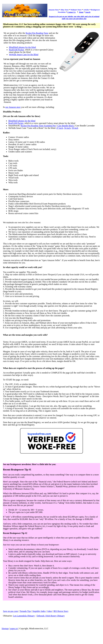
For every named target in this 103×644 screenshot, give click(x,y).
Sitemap (5, 629)
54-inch (67, 128)
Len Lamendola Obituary (24, 616)
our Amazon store (13, 107)
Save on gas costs (10, 611)
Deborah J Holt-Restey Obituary (51, 616)
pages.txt (14, 629)
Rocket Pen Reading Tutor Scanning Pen (38, 126)
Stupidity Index (39, 611)
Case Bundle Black (66, 126)
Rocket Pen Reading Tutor (37, 33)
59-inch (75, 128)
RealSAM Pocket (16, 50)
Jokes (50, 611)
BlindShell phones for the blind (22, 47)
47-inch (60, 128)
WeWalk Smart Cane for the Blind (24, 55)
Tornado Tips (25, 611)
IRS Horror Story (61, 611)
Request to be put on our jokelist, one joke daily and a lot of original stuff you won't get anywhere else (74, 18)
